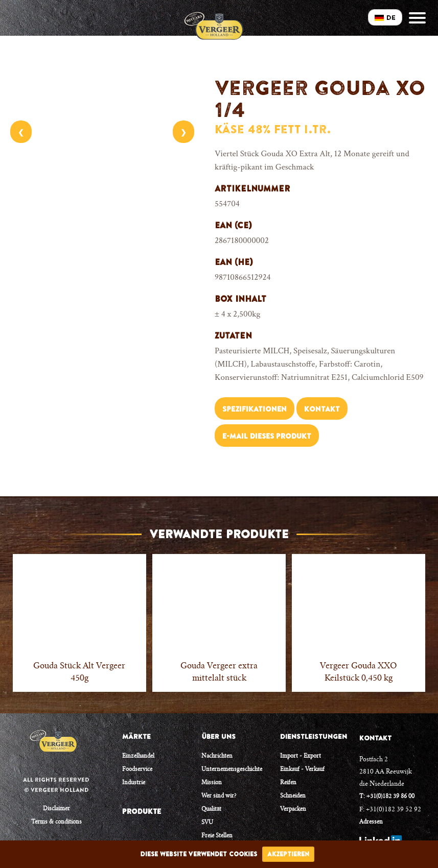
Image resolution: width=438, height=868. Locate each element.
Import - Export (301, 756)
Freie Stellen (217, 836)
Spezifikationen (255, 409)
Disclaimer (56, 809)
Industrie (134, 783)
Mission (212, 783)
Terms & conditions (56, 822)
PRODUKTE (142, 811)
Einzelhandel (138, 756)
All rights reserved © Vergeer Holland (56, 785)
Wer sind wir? (219, 796)
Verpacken (293, 810)
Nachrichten (217, 756)
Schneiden (293, 796)
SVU (207, 823)
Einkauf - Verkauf (302, 770)
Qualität (211, 810)
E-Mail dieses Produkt (267, 436)
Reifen (288, 783)
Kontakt (322, 409)
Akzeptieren (288, 854)
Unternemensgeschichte (232, 770)
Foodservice (137, 770)
